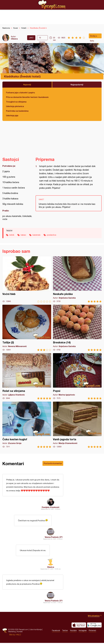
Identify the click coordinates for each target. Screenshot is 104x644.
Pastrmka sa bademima (17, 111)
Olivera (14, 39)
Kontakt (20, 633)
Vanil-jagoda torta (77, 425)
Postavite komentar (53, 463)
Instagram (83, 632)
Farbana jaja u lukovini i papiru (20, 92)
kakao (23, 235)
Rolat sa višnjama (27, 376)
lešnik (12, 235)
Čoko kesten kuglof (27, 425)
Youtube (73, 632)
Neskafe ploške (77, 279)
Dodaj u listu (94, 36)
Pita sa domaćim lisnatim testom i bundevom (27, 97)
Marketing (12, 633)
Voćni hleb (27, 279)
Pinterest (92, 632)
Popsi (77, 376)
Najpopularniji (77, 85)
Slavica (51, 568)
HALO (18, 636)
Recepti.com (52, 5)
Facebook (56, 632)
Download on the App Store (79, 626)
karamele (36, 235)
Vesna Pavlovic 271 (54, 538)
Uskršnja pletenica (15, 106)
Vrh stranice (94, 617)
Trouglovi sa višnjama (16, 102)
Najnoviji (27, 85)
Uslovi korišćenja (36, 631)
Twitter (65, 632)
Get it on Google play (94, 626)
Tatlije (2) (27, 328)
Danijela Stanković (51, 507)
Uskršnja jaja (12, 115)
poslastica (52, 235)
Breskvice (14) (77, 328)
